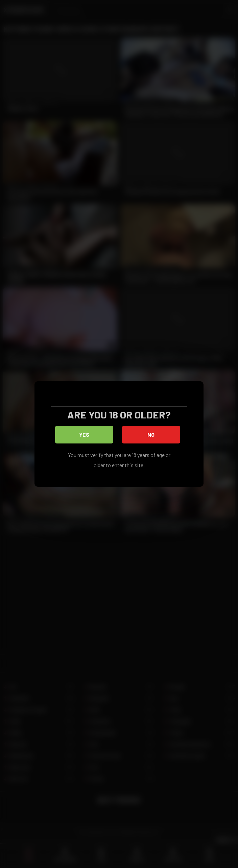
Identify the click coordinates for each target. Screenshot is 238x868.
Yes (85, 435)
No (152, 435)
